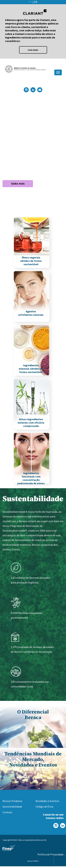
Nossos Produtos (12, 801)
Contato (7, 812)
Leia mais (33, 50)
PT (30, 2)
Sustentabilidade (12, 807)
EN (36, 2)
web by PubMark (33, 861)
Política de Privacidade (50, 854)
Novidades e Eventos (47, 801)
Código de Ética (44, 807)
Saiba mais (18, 184)
